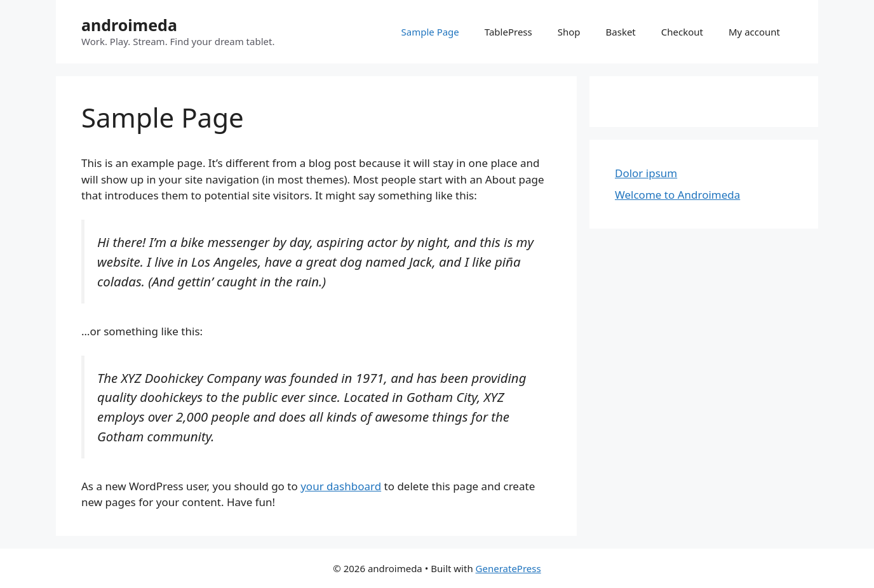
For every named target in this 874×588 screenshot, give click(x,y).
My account (754, 32)
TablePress (508, 32)
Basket (621, 32)
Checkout (682, 32)
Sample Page (430, 32)
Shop (569, 32)
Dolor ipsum (646, 173)
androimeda (129, 25)
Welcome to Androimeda (677, 195)
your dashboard (341, 486)
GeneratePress (508, 568)
